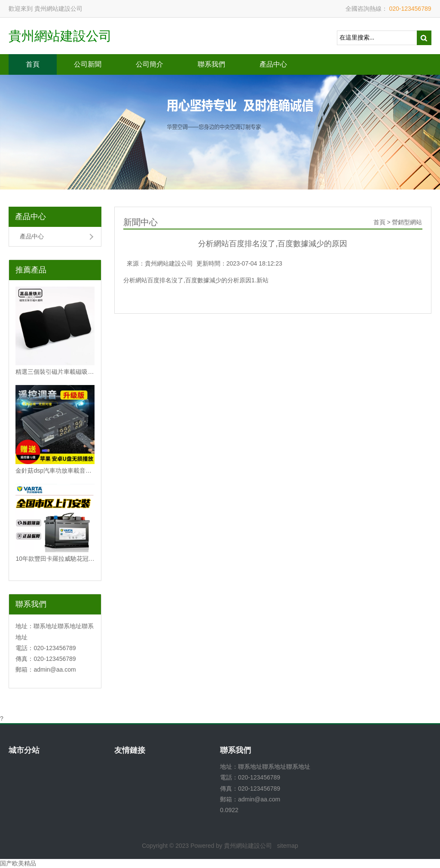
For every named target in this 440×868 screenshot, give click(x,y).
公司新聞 (88, 64)
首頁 (33, 64)
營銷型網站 (407, 222)
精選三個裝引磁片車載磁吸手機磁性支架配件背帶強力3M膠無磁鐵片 (55, 372)
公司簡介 (150, 64)
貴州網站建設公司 (60, 36)
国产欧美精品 (18, 863)
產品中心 (273, 64)
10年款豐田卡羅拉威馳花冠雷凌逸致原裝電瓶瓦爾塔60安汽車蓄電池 (55, 559)
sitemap (288, 846)
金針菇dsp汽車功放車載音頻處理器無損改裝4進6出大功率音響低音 (55, 471)
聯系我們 (211, 64)
